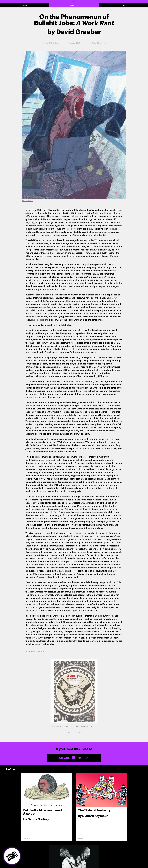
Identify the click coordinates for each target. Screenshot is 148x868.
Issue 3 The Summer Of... (55, 43)
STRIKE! (74, 2)
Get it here (74, 732)
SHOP (123, 5)
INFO (25, 5)
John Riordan (27, 200)
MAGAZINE (74, 5)
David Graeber (37, 651)
